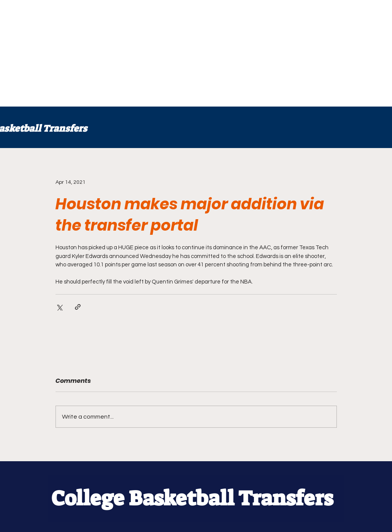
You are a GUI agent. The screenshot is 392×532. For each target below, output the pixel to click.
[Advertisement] (196, 53)
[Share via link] (78, 307)
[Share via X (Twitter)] (59, 307)
